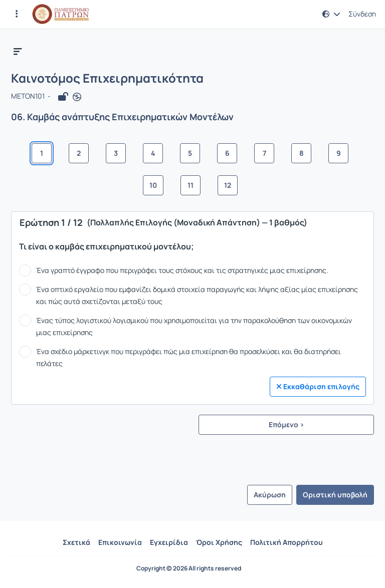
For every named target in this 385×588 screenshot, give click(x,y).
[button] (331, 14)
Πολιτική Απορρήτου (286, 542)
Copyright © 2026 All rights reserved (189, 568)
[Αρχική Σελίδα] (60, 14)
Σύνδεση (362, 14)
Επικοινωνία (120, 542)
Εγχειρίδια (169, 542)
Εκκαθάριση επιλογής (318, 386)
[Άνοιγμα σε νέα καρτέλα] (77, 97)
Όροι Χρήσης (219, 542)
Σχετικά (76, 542)
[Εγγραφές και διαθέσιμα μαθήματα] (17, 14)
